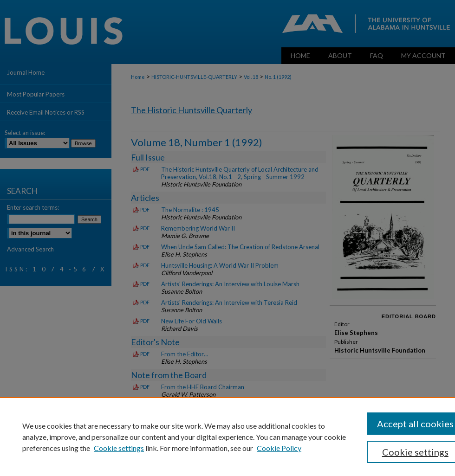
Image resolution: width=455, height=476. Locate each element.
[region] (227, 437)
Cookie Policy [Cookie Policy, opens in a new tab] (279, 448)
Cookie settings (119, 448)
